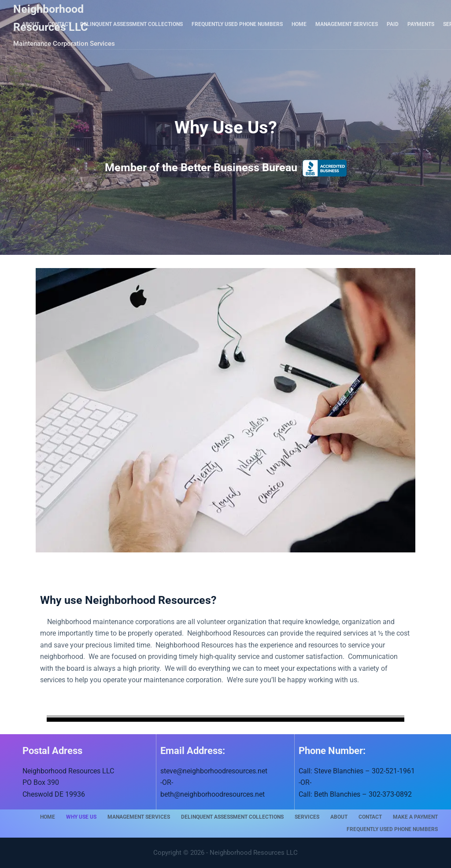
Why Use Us (81, 817)
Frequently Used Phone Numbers (237, 24)
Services (307, 817)
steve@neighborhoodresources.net (214, 771)
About (31, 24)
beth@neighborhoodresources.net (213, 794)
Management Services (347, 24)
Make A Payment (415, 817)
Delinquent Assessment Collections (131, 24)
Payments (421, 24)
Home (299, 24)
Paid (393, 24)
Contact (60, 24)
